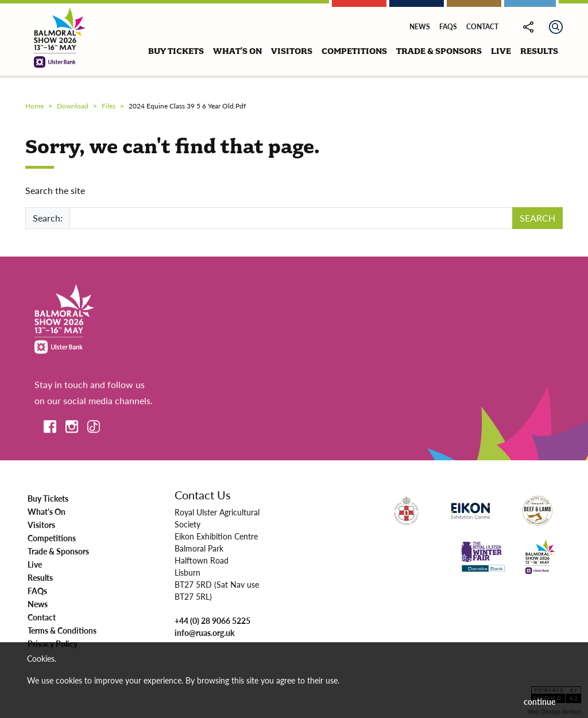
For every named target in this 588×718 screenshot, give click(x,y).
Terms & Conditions (62, 630)
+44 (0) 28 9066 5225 (212, 620)
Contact (482, 27)
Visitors (41, 525)
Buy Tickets (48, 498)
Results (40, 577)
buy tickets (176, 51)
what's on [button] (237, 51)
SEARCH (537, 218)
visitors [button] (292, 51)
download (73, 106)
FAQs (448, 27)
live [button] (501, 51)
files (109, 106)
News (420, 27)
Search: (48, 218)
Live (35, 564)
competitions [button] (354, 51)
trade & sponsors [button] (439, 51)
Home (34, 106)
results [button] (539, 51)
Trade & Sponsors (58, 551)
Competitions (52, 538)
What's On (47, 511)
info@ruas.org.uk (204, 632)
